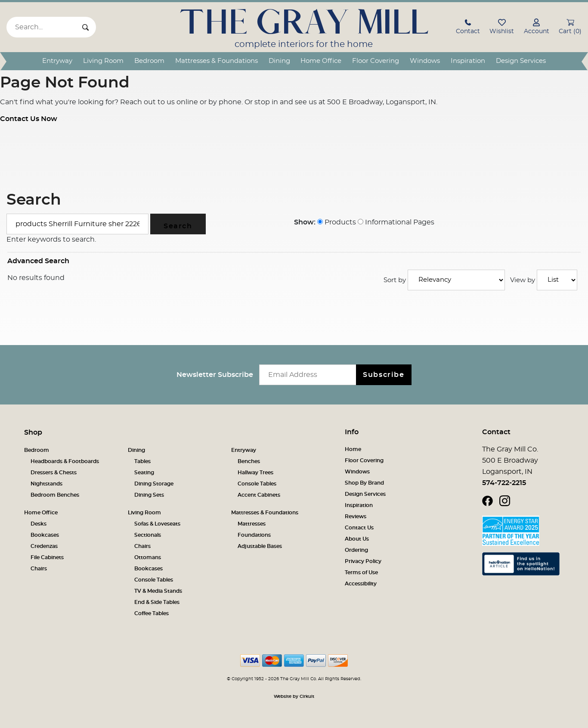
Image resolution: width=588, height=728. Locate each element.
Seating (144, 473)
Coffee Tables (152, 613)
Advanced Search (38, 261)
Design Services (521, 61)
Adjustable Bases (260, 546)
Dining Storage (154, 484)
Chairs (39, 569)
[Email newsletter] (310, 375)
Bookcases (45, 535)
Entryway (57, 61)
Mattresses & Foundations (217, 61)
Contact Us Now (29, 119)
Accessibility (361, 584)
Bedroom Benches (55, 495)
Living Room (103, 61)
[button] (468, 28)
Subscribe (384, 375)
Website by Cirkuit (294, 697)
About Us (357, 539)
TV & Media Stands (158, 591)
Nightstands (46, 484)
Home (353, 449)
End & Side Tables (157, 602)
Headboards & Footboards (65, 461)
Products (337, 222)
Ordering (356, 550)
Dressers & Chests (54, 473)
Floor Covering (376, 61)
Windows (425, 61)
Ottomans (148, 557)
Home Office (321, 61)
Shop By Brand (364, 483)
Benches (249, 461)
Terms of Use (361, 572)
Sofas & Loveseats (157, 524)
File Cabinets (47, 557)
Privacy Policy (363, 561)
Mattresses (252, 524)
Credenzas (44, 546)
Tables (142, 461)
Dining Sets (149, 495)
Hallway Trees (255, 473)
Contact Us (359, 528)
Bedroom (149, 61)
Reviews (356, 516)
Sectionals (148, 535)
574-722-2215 (504, 483)
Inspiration (468, 61)
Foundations (254, 535)
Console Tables (257, 484)
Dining (279, 61)
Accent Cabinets (259, 495)
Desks (39, 524)
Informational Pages (396, 222)
